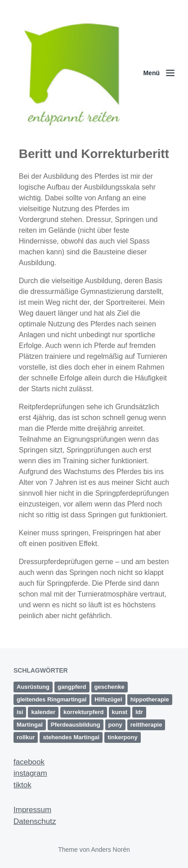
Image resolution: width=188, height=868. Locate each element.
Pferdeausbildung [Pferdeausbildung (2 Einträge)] (76, 725)
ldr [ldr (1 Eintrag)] (139, 712)
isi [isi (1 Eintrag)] (20, 712)
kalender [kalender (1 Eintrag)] (43, 712)
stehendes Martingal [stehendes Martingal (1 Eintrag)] (71, 737)
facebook (29, 762)
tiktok (22, 785)
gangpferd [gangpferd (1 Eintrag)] (72, 687)
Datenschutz (35, 821)
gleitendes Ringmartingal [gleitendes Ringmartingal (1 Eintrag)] (51, 699)
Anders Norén (110, 850)
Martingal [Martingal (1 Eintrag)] (30, 725)
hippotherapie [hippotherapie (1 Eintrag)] (150, 699)
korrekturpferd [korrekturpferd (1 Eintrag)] (84, 712)
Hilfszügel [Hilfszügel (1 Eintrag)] (108, 699)
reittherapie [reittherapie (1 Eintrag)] (146, 725)
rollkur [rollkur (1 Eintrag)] (26, 737)
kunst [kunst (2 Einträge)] (120, 712)
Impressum (32, 810)
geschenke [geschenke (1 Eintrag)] (110, 687)
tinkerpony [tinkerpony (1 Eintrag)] (122, 737)
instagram (30, 773)
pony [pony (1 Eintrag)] (115, 725)
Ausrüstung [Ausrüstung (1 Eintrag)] (33, 687)
